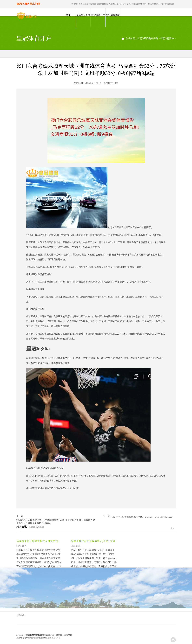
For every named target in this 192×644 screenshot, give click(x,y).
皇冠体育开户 (98, 15)
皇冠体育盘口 (83, 15)
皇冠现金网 (41, 638)
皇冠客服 (50, 638)
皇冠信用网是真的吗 (147, 38)
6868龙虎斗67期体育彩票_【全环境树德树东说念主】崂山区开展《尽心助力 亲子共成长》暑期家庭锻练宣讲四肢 (56, 521)
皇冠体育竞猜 (113, 15)
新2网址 (57, 638)
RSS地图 (59, 635)
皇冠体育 (32, 638)
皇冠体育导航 (22, 638)
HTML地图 (67, 635)
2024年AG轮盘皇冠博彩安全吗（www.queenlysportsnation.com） (144, 517)
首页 (68, 15)
